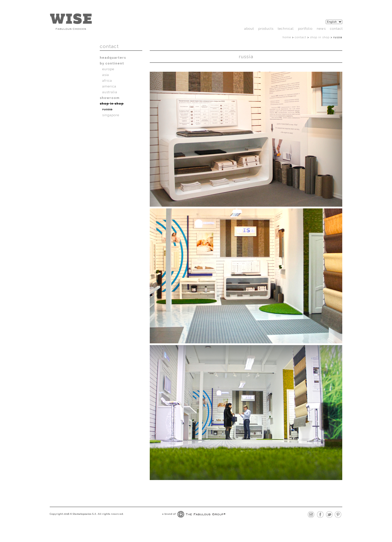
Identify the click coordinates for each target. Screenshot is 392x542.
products (266, 29)
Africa (107, 81)
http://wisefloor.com (71, 22)
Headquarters (113, 58)
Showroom (110, 98)
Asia (106, 75)
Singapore (111, 115)
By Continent (112, 63)
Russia (107, 109)
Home (287, 37)
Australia (110, 92)
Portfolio (305, 29)
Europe (108, 69)
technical (286, 29)
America (109, 86)
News (321, 29)
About (249, 29)
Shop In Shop (320, 37)
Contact (336, 29)
